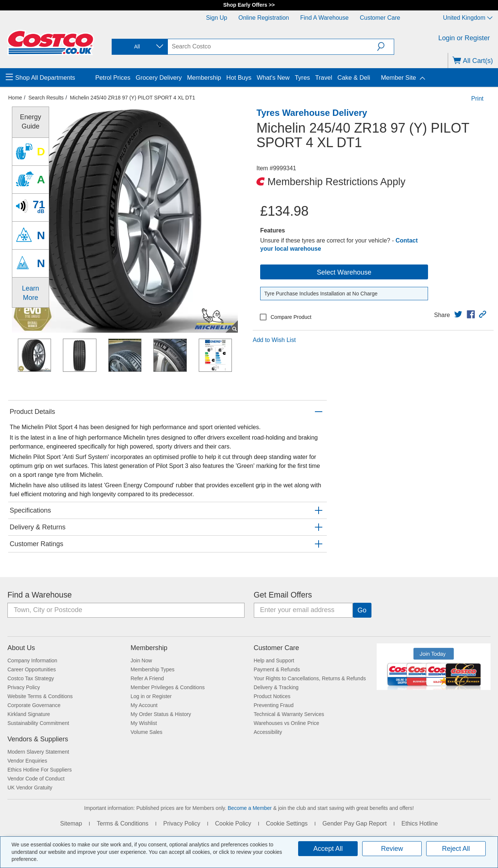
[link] (458, 314)
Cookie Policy (233, 823)
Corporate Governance (34, 705)
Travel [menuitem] (324, 78)
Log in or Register (151, 696)
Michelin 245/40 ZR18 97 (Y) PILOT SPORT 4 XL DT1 (133, 98)
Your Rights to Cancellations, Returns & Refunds (310, 678)
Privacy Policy (24, 687)
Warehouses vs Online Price (287, 723)
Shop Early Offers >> (249, 5)
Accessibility (268, 732)
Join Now (141, 660)
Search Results (46, 98)
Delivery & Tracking (276, 687)
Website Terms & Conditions (40, 696)
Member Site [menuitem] (398, 78)
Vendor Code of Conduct (36, 779)
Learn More (31, 293)
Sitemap (71, 823)
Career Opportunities (32, 669)
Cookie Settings (287, 823)
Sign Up (217, 18)
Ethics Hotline (420, 823)
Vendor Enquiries (27, 761)
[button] (385, 47)
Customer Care (380, 18)
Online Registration (264, 18)
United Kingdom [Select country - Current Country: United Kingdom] (468, 18)
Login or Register (464, 38)
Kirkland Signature (29, 714)
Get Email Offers (283, 595)
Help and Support (274, 660)
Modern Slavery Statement (38, 752)
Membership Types (153, 669)
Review (392, 849)
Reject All (456, 849)
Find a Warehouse (325, 18)
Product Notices (272, 696)
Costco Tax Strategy (31, 678)
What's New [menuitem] (273, 78)
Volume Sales (147, 732)
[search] (272, 47)
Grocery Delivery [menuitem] (159, 78)
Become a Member (250, 808)
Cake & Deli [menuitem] (354, 78)
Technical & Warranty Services (289, 714)
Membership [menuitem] (204, 78)
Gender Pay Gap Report (355, 823)
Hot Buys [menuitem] (239, 78)
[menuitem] (50, 77)
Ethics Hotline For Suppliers (40, 770)
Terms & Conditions (123, 823)
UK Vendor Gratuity (30, 788)
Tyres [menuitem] (302, 78)
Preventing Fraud (274, 705)
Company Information (32, 660)
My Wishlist (144, 723)
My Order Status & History (161, 714)
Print (477, 99)
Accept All (328, 849)
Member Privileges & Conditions (168, 687)
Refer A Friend (147, 678)
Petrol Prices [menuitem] (113, 78)
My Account (144, 705)
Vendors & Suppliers (38, 739)
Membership (149, 648)
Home (15, 98)
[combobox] (139, 47)
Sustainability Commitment (38, 723)
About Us (21, 648)
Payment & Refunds (277, 669)
